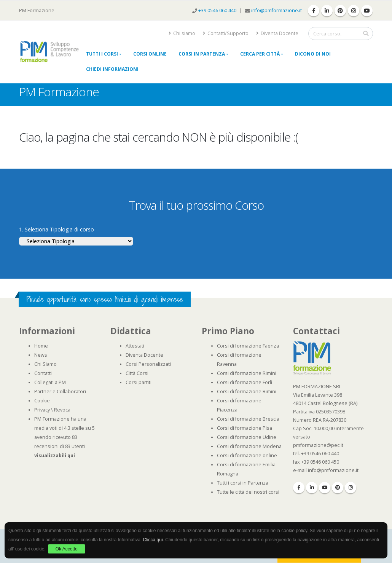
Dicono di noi (313, 54)
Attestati (135, 346)
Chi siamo (182, 33)
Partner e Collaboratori (60, 392)
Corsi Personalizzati (148, 364)
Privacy (42, 410)
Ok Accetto (67, 549)
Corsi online (150, 54)
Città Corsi (137, 373)
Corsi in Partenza (202, 54)
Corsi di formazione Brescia (248, 419)
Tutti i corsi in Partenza (243, 483)
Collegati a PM (50, 382)
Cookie (42, 401)
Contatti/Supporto (226, 33)
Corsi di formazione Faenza (248, 346)
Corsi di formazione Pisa (245, 428)
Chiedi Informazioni (112, 69)
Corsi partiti (139, 382)
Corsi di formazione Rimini (247, 373)
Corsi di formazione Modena (249, 446)
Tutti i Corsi (102, 54)
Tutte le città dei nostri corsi (248, 492)
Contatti (43, 373)
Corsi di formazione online (247, 455)
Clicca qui (153, 540)
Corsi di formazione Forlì (245, 382)
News (41, 355)
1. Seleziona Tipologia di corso (57, 229)
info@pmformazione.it (276, 10)
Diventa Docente (277, 33)
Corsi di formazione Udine (247, 437)
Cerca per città (260, 54)
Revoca (62, 410)
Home (41, 346)
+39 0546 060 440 (218, 10)
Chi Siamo (45, 364)
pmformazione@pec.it (318, 445)
